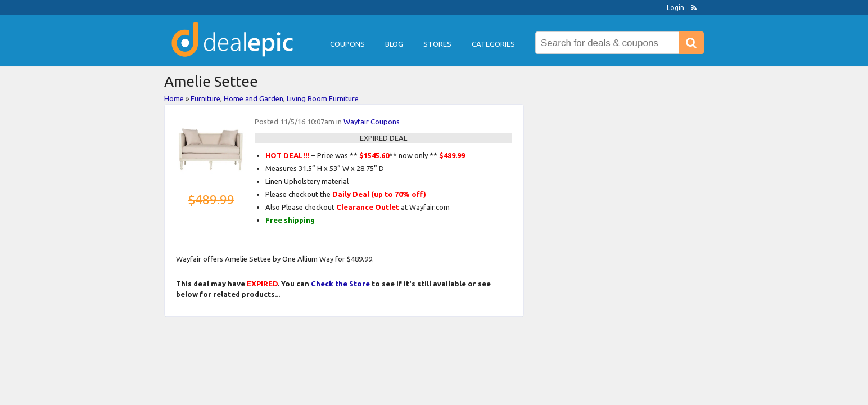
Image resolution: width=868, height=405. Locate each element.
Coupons (347, 44)
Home (174, 98)
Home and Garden (254, 98)
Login (675, 8)
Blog (394, 44)
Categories (493, 44)
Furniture (205, 98)
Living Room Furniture (323, 98)
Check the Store (340, 283)
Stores (437, 44)
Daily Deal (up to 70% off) (379, 194)
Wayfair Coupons (372, 121)
